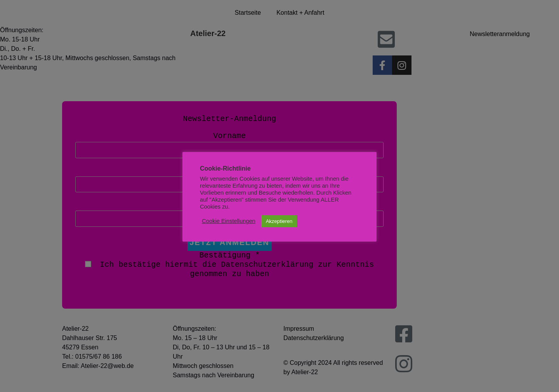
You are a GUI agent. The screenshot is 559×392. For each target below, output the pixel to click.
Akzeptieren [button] (279, 221)
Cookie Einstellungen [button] (229, 221)
